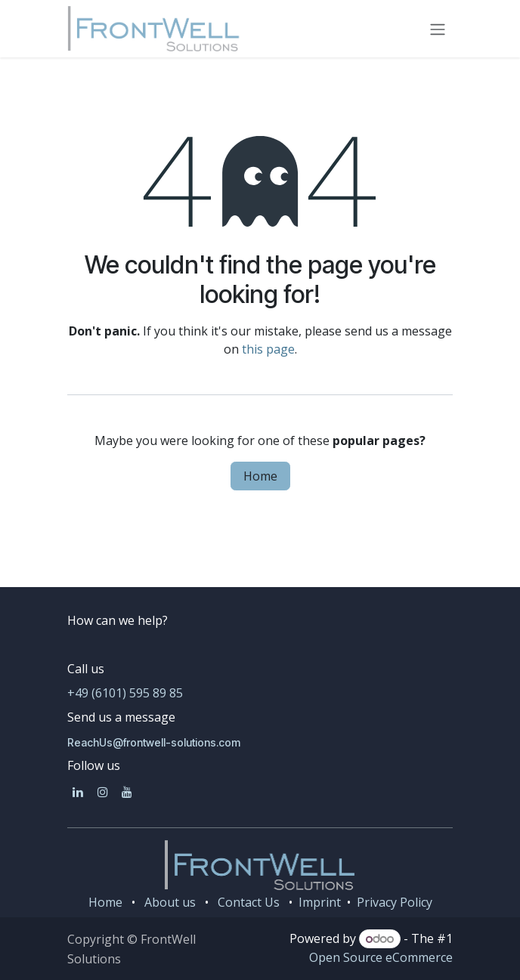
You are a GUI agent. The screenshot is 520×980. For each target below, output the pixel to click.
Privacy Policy (395, 902)
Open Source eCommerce (381, 957)
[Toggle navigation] (438, 29)
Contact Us (249, 902)
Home (260, 476)
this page (268, 349)
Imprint (318, 902)
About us (170, 902)
